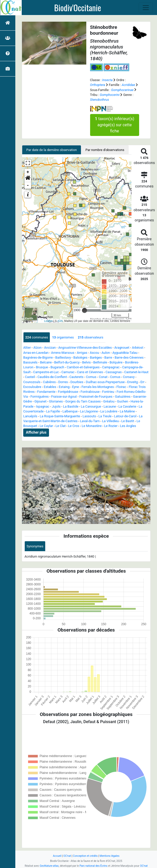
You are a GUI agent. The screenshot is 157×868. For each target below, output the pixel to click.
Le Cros (74, 426)
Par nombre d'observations (105, 150)
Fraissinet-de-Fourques (96, 397)
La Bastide (71, 406)
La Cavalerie (127, 406)
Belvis (87, 362)
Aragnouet (122, 348)
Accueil (57, 856)
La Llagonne (89, 411)
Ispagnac (43, 406)
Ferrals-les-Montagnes (98, 387)
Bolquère (116, 362)
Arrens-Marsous (63, 353)
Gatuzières (123, 397)
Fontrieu (108, 392)
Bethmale (100, 362)
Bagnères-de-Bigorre (38, 357)
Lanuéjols (30, 416)
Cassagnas (113, 372)
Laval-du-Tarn (90, 421)
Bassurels (30, 362)
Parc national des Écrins (93, 866)
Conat (103, 377)
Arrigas (82, 353)
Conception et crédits (85, 856)
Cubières (49, 382)
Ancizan (50, 348)
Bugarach (57, 367)
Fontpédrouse (68, 392)
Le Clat (61, 426)
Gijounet (40, 401)
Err (142, 382)
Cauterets (76, 377)
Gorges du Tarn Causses (83, 401)
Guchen (122, 401)
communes (37, 337)
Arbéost (138, 348)
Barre (108, 357)
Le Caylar (46, 426)
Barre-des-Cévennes (129, 357)
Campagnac (111, 367)
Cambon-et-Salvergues (83, 367)
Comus (91, 377)
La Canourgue (91, 406)
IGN (60, 321)
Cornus (115, 377)
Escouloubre (32, 387)
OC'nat (67, 856)
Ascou (94, 353)
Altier (27, 348)
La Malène (127, 411)
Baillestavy (63, 357)
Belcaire (46, 362)
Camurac (68, 372)
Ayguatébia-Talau (125, 353)
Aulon (106, 353)
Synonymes (35, 546)
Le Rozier (111, 426)
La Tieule (105, 416)
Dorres (63, 382)
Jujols (56, 406)
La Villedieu (110, 421)
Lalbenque (70, 411)
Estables (50, 387)
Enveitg (132, 382)
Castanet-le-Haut (136, 372)
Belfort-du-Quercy (67, 362)
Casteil (30, 377)
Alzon (38, 348)
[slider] (84, 310)
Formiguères (40, 397)
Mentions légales (110, 856)
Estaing (64, 387)
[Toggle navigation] (146, 8)
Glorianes (56, 401)
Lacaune (110, 406)
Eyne (75, 387)
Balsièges (80, 357)
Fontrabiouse (90, 392)
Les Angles (128, 426)
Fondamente (46, 392)
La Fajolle (53, 411)
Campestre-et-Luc (46, 372)
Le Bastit (128, 421)
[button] (28, 179)
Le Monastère (92, 426)
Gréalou (109, 401)
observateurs (91, 337)
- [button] (28, 185)
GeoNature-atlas (49, 866)
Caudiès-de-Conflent (52, 377)
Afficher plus (36, 432)
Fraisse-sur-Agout (64, 397)
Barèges (96, 357)
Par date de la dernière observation (52, 150)
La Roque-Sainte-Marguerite (60, 416)
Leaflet (48, 321)
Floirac (121, 387)
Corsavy (129, 377)
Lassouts (89, 416)
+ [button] (28, 172)
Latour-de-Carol (125, 416)
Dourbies (77, 382)
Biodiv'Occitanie (78, 8)
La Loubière (109, 411)
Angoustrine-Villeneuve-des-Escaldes (85, 348)
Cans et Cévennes (90, 372)
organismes (63, 337)
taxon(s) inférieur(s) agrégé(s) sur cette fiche (115, 125)
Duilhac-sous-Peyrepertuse (105, 382)
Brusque (42, 367)
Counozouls (32, 382)
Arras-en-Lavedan (36, 353)
